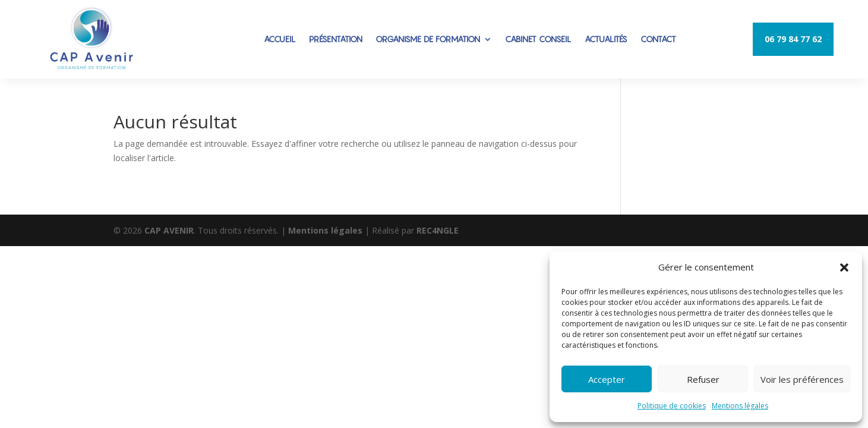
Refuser (703, 379)
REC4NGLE (438, 230)
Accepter (607, 379)
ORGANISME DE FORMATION (428, 39)
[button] (844, 267)
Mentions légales (740, 406)
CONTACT (658, 39)
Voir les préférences (802, 379)
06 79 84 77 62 (793, 39)
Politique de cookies (672, 406)
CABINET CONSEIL (538, 39)
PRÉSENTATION (336, 39)
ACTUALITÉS (606, 39)
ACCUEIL (280, 39)
